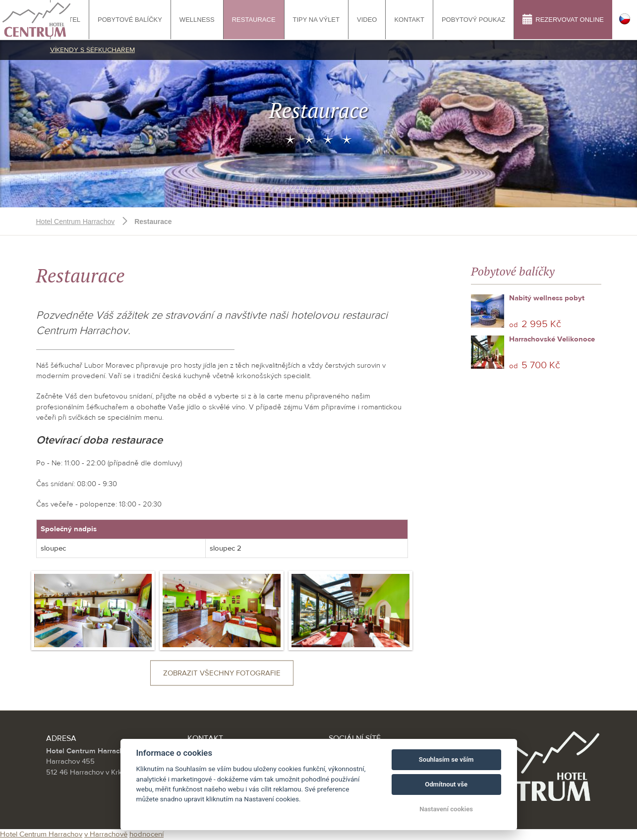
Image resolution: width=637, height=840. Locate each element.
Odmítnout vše (446, 784)
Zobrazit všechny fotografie (222, 673)
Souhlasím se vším (446, 759)
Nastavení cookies (446, 809)
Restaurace (254, 20)
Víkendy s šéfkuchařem (92, 50)
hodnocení (146, 834)
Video (367, 20)
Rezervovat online (563, 19)
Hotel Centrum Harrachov (76, 222)
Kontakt (409, 20)
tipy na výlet (316, 20)
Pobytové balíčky (130, 20)
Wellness (197, 20)
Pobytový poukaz (473, 20)
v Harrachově (106, 834)
